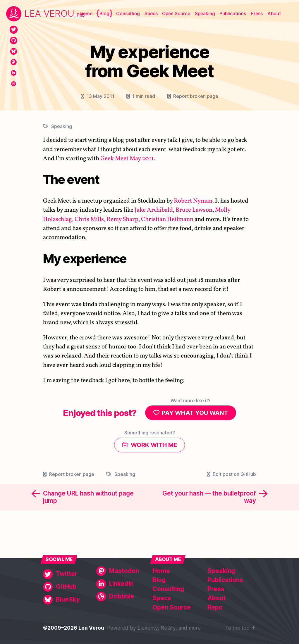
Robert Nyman (193, 201)
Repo (215, 607)
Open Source (176, 14)
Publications (233, 14)
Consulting (128, 14)
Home (86, 14)
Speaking (205, 14)
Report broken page (196, 96)
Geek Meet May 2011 (127, 159)
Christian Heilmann (167, 219)
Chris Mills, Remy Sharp (106, 219)
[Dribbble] (14, 84)
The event (71, 179)
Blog (104, 14)
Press (257, 14)
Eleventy (148, 628)
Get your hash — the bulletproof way (209, 498)
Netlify (168, 628)
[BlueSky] (14, 51)
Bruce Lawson (194, 210)
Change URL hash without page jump (88, 498)
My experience (85, 258)
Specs (151, 14)
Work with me (154, 446)
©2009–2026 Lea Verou (74, 628)
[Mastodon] (14, 62)
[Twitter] (14, 30)
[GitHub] (14, 40)
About (274, 14)
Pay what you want (195, 413)
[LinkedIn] (14, 73)
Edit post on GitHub (234, 476)
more (195, 628)
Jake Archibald (154, 210)
